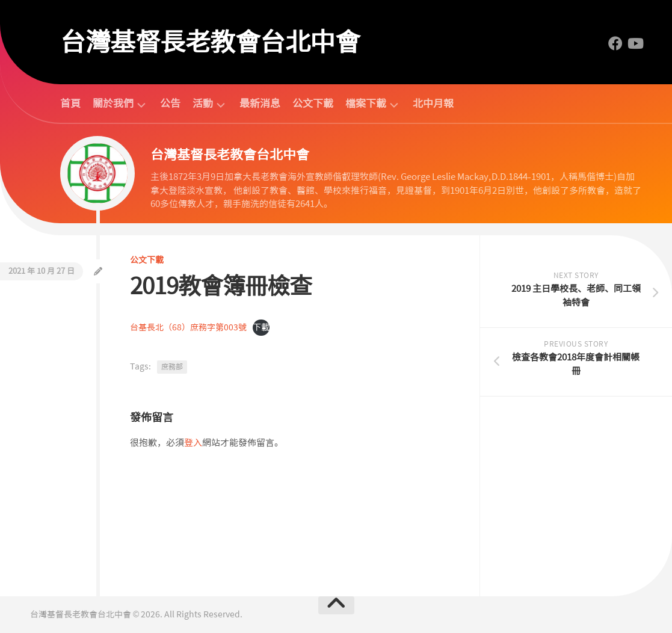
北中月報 (433, 103)
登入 (193, 443)
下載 (261, 327)
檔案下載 (366, 104)
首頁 (70, 103)
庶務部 (172, 367)
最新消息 (260, 103)
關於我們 (113, 104)
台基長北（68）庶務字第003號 (188, 327)
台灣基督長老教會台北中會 (210, 42)
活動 (203, 104)
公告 (170, 103)
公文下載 (313, 103)
